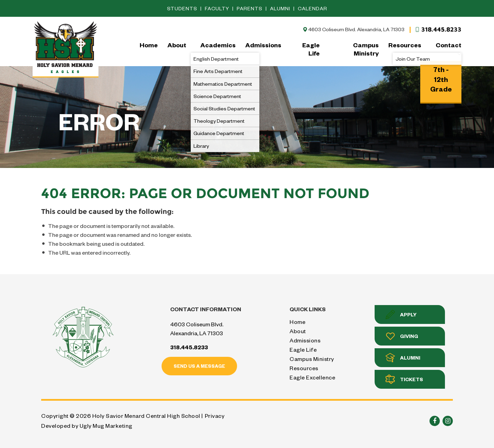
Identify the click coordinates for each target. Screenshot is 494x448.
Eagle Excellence (312, 377)
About (177, 45)
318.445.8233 (438, 29)
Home (149, 45)
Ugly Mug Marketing (106, 426)
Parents (250, 8)
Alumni (281, 8)
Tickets (404, 379)
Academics (218, 49)
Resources (405, 45)
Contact (449, 49)
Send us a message (199, 366)
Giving (402, 336)
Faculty (218, 8)
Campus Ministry (366, 49)
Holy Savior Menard (66, 49)
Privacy (215, 416)
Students (183, 8)
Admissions (263, 45)
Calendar (313, 8)
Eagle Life (311, 49)
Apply (401, 314)
